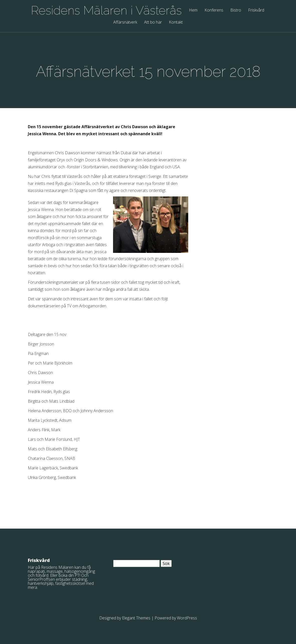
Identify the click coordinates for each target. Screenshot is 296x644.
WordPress (187, 618)
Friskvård (256, 10)
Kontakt (176, 22)
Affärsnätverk (125, 22)
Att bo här (153, 22)
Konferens (214, 10)
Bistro (236, 10)
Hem (193, 10)
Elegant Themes (136, 618)
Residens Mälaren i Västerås (106, 10)
